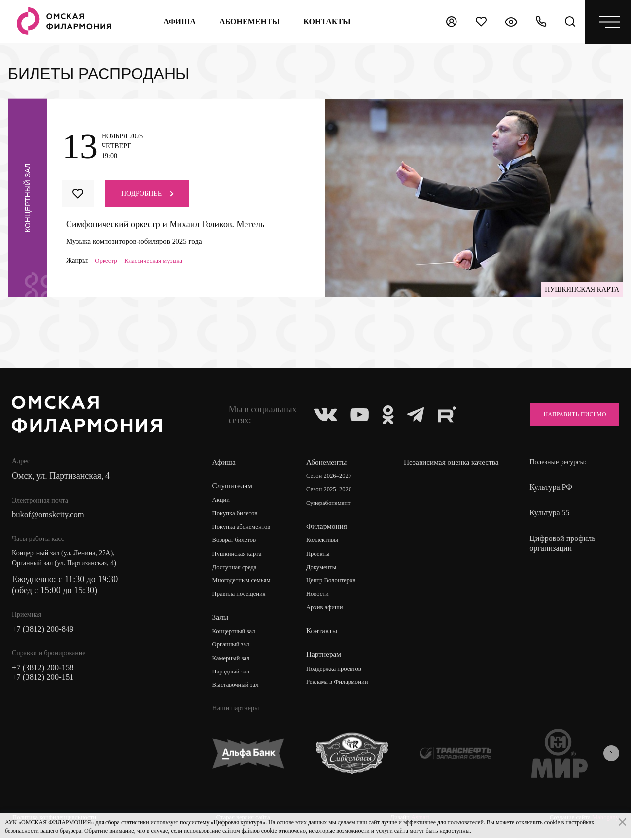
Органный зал (233, 648)
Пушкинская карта (240, 555)
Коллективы (325, 542)
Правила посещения (242, 597)
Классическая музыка (158, 261)
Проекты (320, 555)
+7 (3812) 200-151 (45, 681)
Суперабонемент (332, 504)
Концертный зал (236, 634)
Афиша (177, 21)
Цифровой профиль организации (562, 543)
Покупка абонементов (245, 528)
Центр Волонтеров (334, 583)
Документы (324, 569)
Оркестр (107, 261)
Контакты (323, 634)
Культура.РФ (551, 487)
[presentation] (611, 757)
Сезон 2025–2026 (332, 490)
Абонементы (247, 21)
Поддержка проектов (338, 672)
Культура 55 (549, 513)
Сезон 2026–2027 (332, 477)
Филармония (329, 527)
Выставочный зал (238, 689)
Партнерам (325, 657)
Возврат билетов (237, 542)
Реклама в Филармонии (341, 686)
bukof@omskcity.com (51, 515)
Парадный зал (233, 676)
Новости (320, 597)
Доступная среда (237, 569)
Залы (221, 620)
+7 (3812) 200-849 (45, 631)
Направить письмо (567, 415)
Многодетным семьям (245, 583)
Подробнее (147, 193)
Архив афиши (328, 611)
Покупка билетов (238, 514)
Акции (222, 500)
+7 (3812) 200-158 (45, 670)
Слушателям (233, 486)
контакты (325, 21)
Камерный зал (233, 662)
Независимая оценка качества (440, 467)
